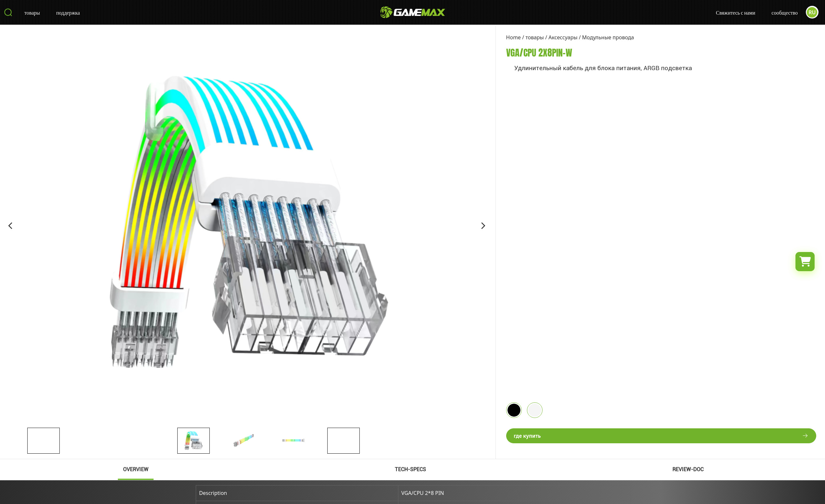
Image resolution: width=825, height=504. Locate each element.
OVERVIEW (136, 469)
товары (32, 13)
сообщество (784, 13)
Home (514, 37)
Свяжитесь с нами (735, 13)
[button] (10, 226)
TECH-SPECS (410, 469)
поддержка (68, 13)
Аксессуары (563, 37)
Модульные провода (608, 37)
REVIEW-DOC (688, 469)
